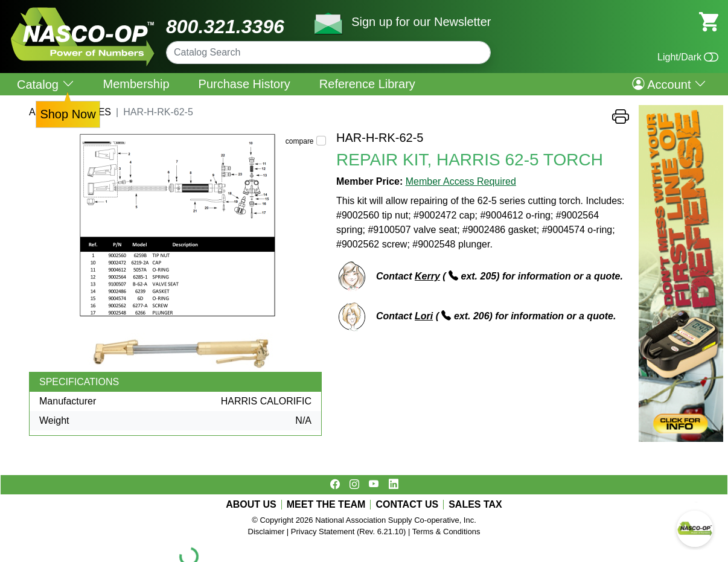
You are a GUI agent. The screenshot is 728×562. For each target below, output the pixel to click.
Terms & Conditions (446, 532)
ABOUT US (251, 505)
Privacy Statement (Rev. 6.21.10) (349, 532)
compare (300, 141)
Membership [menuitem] (136, 84)
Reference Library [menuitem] (367, 84)
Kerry (427, 276)
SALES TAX (475, 505)
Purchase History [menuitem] (244, 84)
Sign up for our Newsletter (421, 22)
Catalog (46, 84)
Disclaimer (267, 532)
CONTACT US (407, 505)
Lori (424, 316)
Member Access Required (461, 181)
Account (669, 84)
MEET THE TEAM (326, 505)
